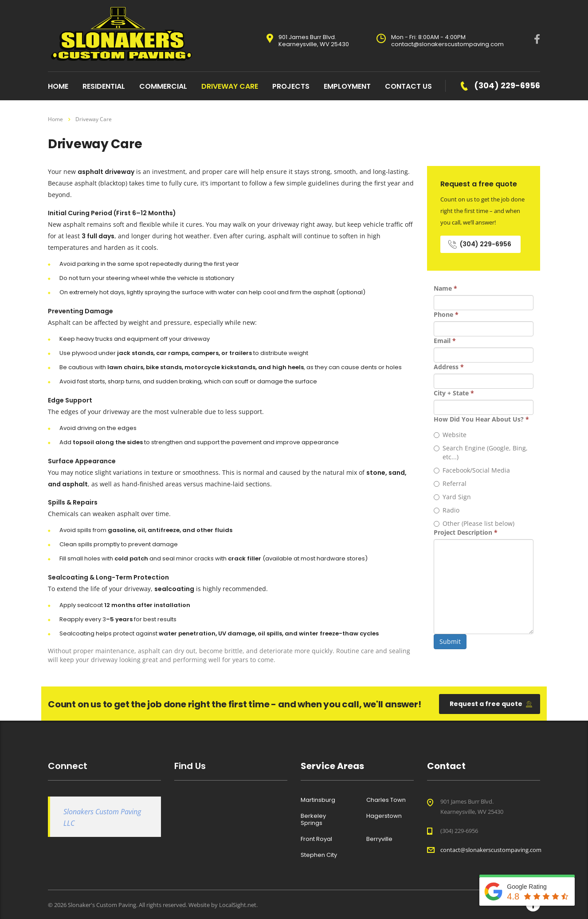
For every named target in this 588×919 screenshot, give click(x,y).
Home (55, 119)
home (58, 86)
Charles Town (386, 800)
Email (445, 341)
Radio (447, 510)
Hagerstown (384, 816)
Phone (446, 314)
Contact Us (408, 86)
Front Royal (316, 839)
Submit (450, 641)
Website (450, 435)
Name (445, 288)
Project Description (466, 532)
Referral (450, 483)
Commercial (163, 86)
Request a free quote (491, 704)
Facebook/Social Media (472, 470)
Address (449, 367)
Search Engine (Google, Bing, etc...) (481, 452)
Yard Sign (452, 497)
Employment (347, 86)
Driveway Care (230, 86)
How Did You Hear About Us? (481, 419)
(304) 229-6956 (480, 244)
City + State (454, 393)
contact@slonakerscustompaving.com (491, 850)
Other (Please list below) (474, 523)
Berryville (379, 839)
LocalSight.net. (238, 905)
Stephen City (319, 855)
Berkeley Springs (313, 820)
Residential (104, 86)
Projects (291, 86)
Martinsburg (318, 800)
